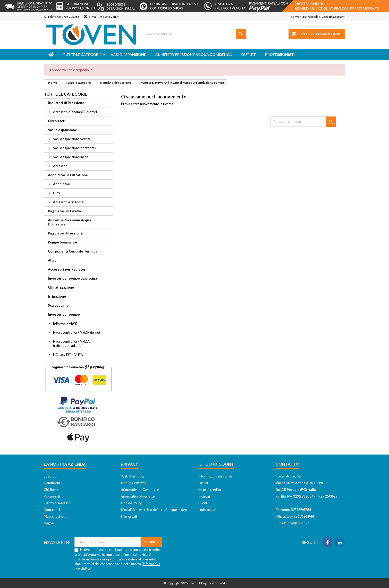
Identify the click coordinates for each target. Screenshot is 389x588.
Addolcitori (62, 184)
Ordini (203, 483)
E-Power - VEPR (65, 323)
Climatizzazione (61, 287)
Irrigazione (57, 296)
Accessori (60, 166)
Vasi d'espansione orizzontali (75, 148)
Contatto (287, 464)
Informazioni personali (215, 476)
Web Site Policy (133, 476)
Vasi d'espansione (128, 54)
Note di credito (210, 490)
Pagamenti (52, 496)
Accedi (313, 17)
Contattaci (52, 510)
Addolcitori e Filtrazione (68, 175)
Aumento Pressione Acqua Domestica (194, 54)
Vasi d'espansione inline (71, 157)
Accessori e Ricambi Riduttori (75, 112)
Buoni (203, 503)
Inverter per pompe (64, 314)
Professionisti (280, 54)
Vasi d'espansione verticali (73, 139)
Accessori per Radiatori (67, 269)
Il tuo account (216, 464)
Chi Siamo (51, 490)
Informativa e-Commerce (140, 490)
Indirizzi (204, 496)
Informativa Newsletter (138, 496)
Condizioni (52, 483)
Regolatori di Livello (64, 211)
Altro (52, 260)
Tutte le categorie (82, 54)
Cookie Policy (131, 503)
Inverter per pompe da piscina (72, 278)
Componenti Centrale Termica (73, 251)
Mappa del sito (55, 516)
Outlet (248, 54)
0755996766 (70, 17)
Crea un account (333, 17)
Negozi (49, 523)
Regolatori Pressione (65, 233)
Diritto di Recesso (57, 503)
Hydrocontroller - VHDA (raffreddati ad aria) (71, 343)
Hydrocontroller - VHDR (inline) (77, 332)
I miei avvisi (207, 510)
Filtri (56, 193)
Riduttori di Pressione (66, 103)
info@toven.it (109, 17)
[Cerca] (194, 34)
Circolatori (57, 121)
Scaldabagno (58, 305)
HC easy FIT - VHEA (68, 355)
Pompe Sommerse (62, 242)
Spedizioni (52, 476)
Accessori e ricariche (68, 202)
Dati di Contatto (133, 483)
